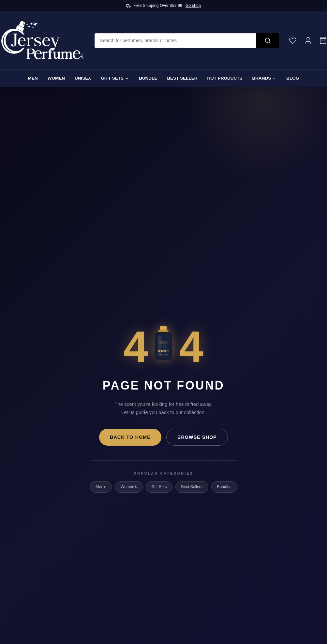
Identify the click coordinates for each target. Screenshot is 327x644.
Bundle (148, 78)
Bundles (224, 487)
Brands (264, 78)
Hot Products (225, 78)
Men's (101, 487)
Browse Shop (197, 437)
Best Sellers (192, 487)
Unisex (83, 78)
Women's (129, 487)
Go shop (193, 6)
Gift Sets (115, 78)
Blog (293, 78)
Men (33, 78)
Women (56, 78)
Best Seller (182, 78)
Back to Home (130, 437)
